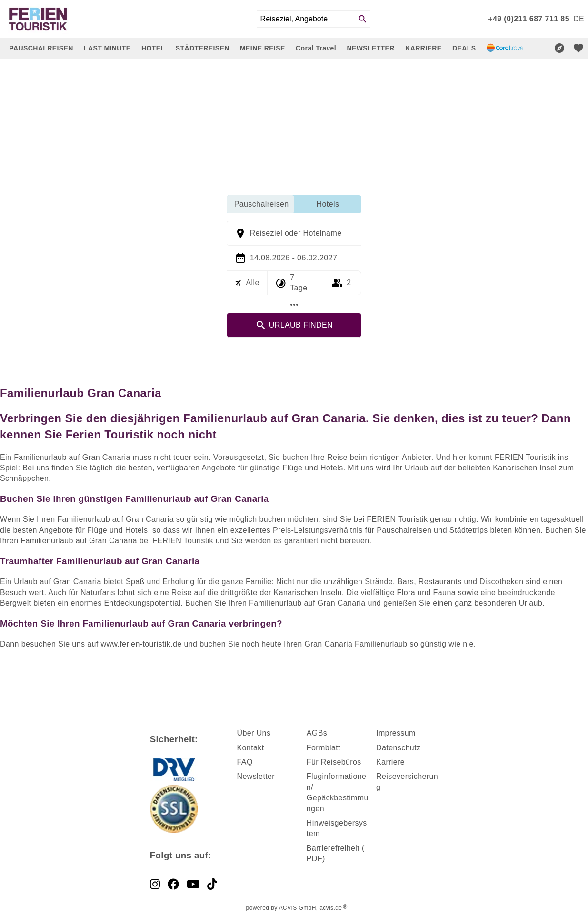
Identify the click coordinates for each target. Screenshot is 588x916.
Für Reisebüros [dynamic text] (334, 762)
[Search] (363, 19)
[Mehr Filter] (294, 305)
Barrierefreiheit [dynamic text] (333, 848)
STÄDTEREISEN (203, 48)
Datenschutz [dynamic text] (398, 748)
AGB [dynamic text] (315, 733)
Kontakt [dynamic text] (251, 748)
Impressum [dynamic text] (396, 733)
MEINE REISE (263, 48)
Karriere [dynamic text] (390, 762)
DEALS (464, 48)
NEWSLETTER (370, 48)
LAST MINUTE (107, 48)
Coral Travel (316, 48)
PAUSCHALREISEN (41, 48)
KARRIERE (423, 48)
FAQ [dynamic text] (245, 762)
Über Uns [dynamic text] (254, 733)
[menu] (579, 19)
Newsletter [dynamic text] (256, 776)
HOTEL (153, 48)
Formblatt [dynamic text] (324, 748)
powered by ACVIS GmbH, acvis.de (294, 908)
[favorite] (578, 48)
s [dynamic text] (325, 733)
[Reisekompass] (559, 48)
